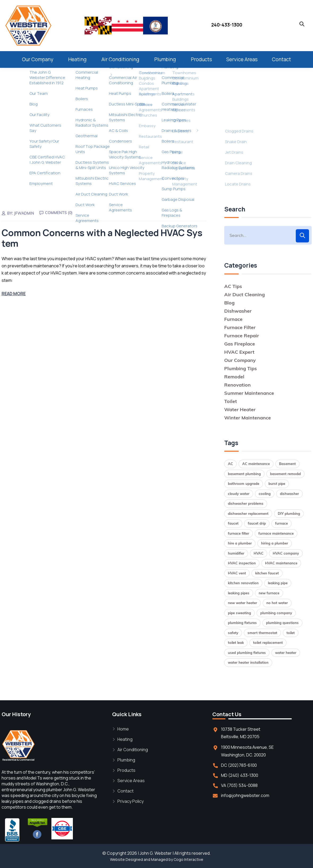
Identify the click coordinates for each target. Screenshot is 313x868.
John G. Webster (156, 853)
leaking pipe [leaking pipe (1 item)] (278, 583)
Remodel (234, 377)
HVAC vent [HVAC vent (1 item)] (237, 573)
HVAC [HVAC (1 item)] (259, 553)
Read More (14, 294)
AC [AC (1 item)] (230, 464)
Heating (77, 59)
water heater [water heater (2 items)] (286, 653)
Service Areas (242, 59)
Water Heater (240, 409)
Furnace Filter (240, 327)
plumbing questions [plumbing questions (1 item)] (282, 623)
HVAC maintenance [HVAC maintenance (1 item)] (281, 563)
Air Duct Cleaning (244, 294)
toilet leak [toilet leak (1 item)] (236, 643)
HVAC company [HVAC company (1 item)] (286, 553)
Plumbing (165, 59)
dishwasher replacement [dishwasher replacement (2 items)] (248, 513)
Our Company (38, 59)
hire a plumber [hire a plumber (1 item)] (240, 543)
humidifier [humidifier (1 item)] (236, 553)
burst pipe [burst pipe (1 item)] (277, 484)
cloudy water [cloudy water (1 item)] (239, 494)
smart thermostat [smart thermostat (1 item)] (262, 633)
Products (201, 59)
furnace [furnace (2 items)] (281, 523)
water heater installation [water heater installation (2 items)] (248, 662)
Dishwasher (238, 311)
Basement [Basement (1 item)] (287, 464)
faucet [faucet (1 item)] (233, 523)
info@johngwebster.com (245, 795)
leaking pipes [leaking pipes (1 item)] (239, 593)
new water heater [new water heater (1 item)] (243, 603)
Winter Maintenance (248, 418)
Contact (281, 59)
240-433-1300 (227, 25)
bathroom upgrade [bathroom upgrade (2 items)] (244, 484)
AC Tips (233, 286)
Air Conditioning (120, 59)
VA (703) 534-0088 (239, 785)
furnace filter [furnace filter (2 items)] (239, 533)
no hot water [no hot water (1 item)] (277, 603)
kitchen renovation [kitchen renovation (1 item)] (243, 583)
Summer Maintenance (249, 393)
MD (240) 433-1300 (240, 775)
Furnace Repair (242, 336)
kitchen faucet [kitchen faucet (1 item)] (267, 573)
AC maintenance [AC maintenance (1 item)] (256, 464)
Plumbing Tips (241, 368)
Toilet (231, 401)
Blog (229, 303)
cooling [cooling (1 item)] (265, 494)
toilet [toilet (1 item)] (291, 633)
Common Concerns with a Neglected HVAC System (102, 238)
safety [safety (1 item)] (233, 633)
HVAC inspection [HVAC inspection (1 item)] (242, 563)
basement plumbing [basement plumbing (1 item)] (244, 474)
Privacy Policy (131, 801)
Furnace (233, 319)
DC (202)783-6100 (239, 765)
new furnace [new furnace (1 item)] (269, 593)
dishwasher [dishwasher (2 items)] (289, 494)
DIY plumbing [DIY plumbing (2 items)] (289, 513)
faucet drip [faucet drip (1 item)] (257, 523)
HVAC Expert (239, 352)
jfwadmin (24, 213)
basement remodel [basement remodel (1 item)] (285, 474)
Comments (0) (59, 213)
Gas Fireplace (240, 344)
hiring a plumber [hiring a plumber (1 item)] (275, 543)
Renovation (237, 385)
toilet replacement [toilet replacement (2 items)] (268, 643)
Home (123, 729)
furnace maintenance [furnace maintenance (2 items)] (276, 533)
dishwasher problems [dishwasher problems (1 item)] (246, 503)
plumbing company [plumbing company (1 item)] (276, 613)
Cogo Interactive (188, 859)
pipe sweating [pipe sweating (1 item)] (239, 613)
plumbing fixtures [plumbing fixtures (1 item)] (242, 623)
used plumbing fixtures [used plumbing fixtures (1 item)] (247, 653)
